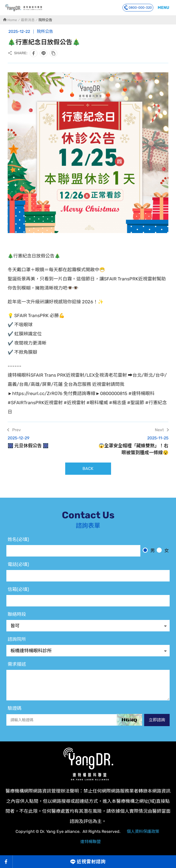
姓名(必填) (18, 539)
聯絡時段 (17, 614)
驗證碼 (15, 708)
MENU (163, 8)
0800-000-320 (138, 7)
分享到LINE (44, 53)
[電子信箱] (88, 601)
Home (12, 20)
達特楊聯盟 (90, 842)
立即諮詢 (157, 720)
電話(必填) (18, 564)
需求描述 (17, 664)
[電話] (88, 576)
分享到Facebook (34, 53)
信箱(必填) (18, 589)
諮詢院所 (17, 639)
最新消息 (28, 20)
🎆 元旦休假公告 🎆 (45, 442)
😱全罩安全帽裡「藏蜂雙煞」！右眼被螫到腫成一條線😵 (132, 445)
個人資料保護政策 (143, 831)
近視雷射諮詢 (91, 862)
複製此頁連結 (53, 53)
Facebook (6, 862)
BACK (88, 469)
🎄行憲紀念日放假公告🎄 (24, 8)
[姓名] (73, 551)
